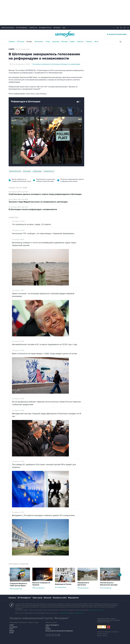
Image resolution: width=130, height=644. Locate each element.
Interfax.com (33, 28)
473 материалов (106, 588)
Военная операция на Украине (41, 584)
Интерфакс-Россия (45, 28)
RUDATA (48, 629)
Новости (80, 42)
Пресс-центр (37, 598)
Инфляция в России (63, 584)
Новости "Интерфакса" (52, 625)
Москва (65, 42)
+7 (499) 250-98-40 (64, 613)
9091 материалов (38, 588)
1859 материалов (16, 589)
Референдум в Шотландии (26, 102)
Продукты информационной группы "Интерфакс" (39, 618)
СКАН (47, 627)
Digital (72, 42)
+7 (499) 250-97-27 (79, 613)
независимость (49, 171)
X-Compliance (13, 627)
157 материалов (60, 587)
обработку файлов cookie (96, 610)
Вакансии (48, 598)
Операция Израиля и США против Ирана (18, 585)
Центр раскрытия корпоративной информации (59, 631)
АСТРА (11, 633)
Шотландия (27, 171)
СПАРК (12, 625)
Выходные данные (102, 634)
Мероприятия (73, 598)
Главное (12, 42)
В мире (29, 42)
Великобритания (15, 171)
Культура (56, 42)
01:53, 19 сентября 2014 (22, 49)
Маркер (12, 631)
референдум (37, 171)
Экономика (39, 42)
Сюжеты (89, 42)
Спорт (48, 42)
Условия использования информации (108, 632)
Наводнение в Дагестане (83, 584)
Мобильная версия (8, 28)
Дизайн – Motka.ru (102, 636)
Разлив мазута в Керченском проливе (109, 584)
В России (21, 42)
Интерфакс (65, 34)
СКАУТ (11, 629)
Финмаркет (57, 28)
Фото (97, 42)
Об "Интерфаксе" (22, 28)
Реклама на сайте (60, 598)
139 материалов (83, 588)
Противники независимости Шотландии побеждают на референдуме (56, 64)
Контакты (12, 598)
